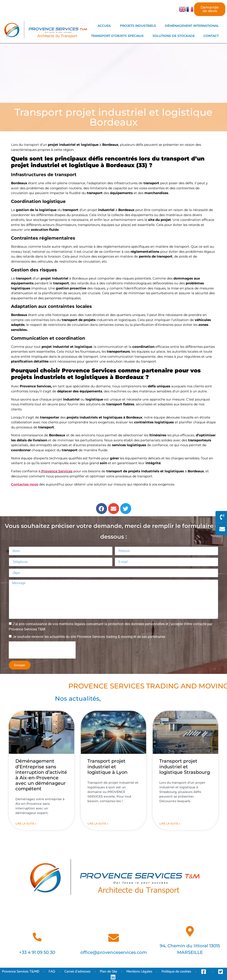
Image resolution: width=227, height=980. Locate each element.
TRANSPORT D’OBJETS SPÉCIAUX (117, 36)
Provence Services (56, 471)
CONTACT (211, 36)
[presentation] (42, 650)
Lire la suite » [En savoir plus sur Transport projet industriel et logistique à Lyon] (98, 824)
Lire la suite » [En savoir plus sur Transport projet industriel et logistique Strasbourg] (170, 824)
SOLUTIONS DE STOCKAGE (174, 36)
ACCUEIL (104, 26)
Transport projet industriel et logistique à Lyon (107, 766)
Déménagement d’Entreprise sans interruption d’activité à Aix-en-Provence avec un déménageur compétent (41, 775)
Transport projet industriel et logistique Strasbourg (185, 766)
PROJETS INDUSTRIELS (138, 26)
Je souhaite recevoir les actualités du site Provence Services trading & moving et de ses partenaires (89, 637)
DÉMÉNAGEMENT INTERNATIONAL (192, 26)
